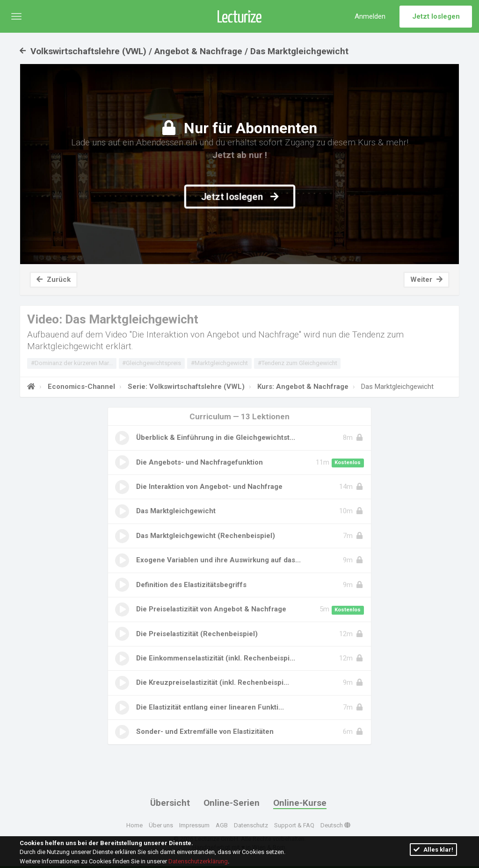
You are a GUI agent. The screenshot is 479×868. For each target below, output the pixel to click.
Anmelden (370, 16)
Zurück (54, 280)
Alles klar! (433, 850)
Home (134, 825)
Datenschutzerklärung (198, 861)
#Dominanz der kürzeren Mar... (72, 363)
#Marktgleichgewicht (219, 363)
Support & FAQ (294, 825)
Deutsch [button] (335, 825)
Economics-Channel (80, 387)
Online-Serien (232, 803)
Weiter (426, 280)
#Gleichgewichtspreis (152, 363)
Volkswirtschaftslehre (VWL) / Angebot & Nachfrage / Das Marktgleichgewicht (184, 51)
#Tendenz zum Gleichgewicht (298, 363)
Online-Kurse (300, 803)
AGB (222, 825)
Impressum (194, 825)
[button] (16, 16)
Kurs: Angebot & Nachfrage (302, 387)
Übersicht (170, 803)
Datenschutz (251, 825)
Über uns (161, 825)
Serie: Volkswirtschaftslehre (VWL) (185, 387)
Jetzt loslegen (436, 16)
